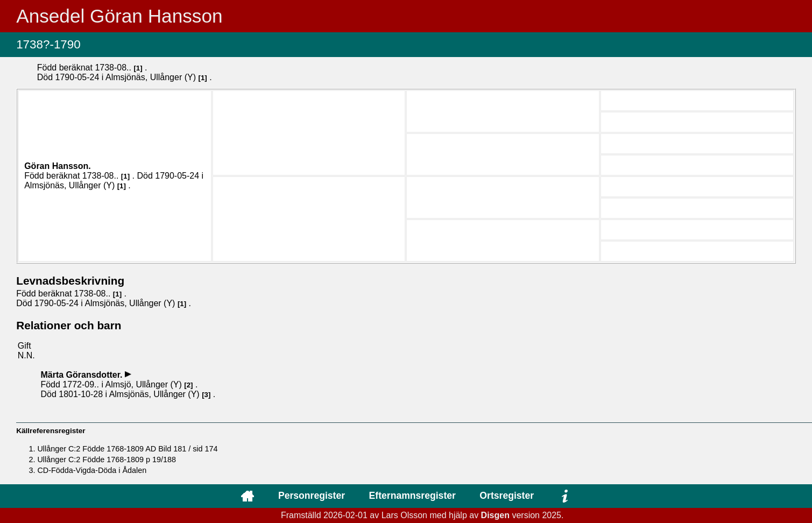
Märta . (82, 375)
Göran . (58, 166)
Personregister (312, 496)
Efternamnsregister (412, 496)
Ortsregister (507, 496)
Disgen (495, 515)
